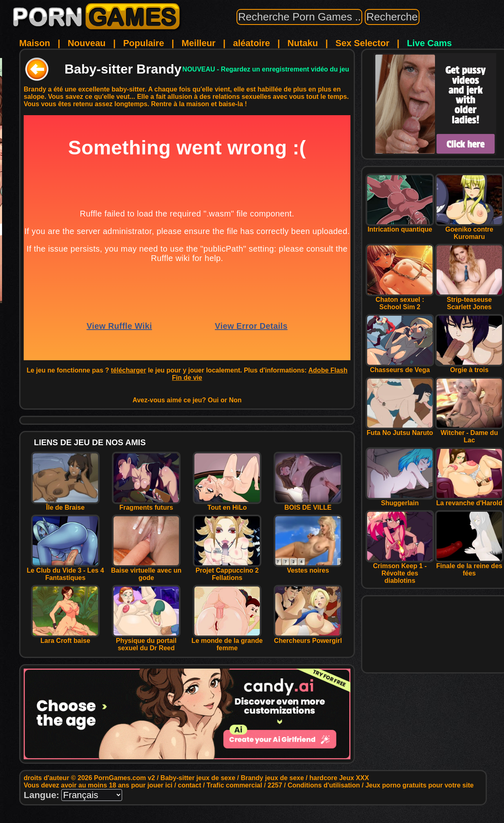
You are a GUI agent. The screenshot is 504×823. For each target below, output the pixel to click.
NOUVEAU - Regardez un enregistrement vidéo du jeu (266, 69)
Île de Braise (65, 505)
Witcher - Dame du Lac (469, 434)
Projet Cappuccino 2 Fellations (227, 571)
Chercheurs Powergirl (308, 638)
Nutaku (303, 43)
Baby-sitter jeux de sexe (198, 778)
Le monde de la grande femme (227, 641)
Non (235, 400)
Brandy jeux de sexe (272, 778)
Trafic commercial (234, 785)
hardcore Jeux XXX (339, 778)
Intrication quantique (400, 226)
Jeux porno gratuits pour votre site (420, 785)
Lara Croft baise (65, 638)
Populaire (143, 43)
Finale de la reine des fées (469, 567)
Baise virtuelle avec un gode (146, 571)
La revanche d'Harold (469, 500)
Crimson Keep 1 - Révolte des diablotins (400, 570)
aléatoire (251, 43)
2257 (275, 785)
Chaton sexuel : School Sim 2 (400, 300)
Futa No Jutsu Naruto (400, 430)
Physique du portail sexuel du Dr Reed (146, 641)
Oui (213, 400)
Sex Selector (362, 43)
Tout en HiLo (227, 505)
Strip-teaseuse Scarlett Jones (469, 300)
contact (190, 785)
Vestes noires (308, 568)
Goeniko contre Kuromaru (469, 230)
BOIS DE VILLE (308, 505)
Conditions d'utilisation (324, 785)
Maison (35, 43)
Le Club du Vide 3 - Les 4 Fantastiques (65, 571)
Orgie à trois (469, 367)
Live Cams (429, 43)
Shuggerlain (400, 500)
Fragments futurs (146, 505)
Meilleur (199, 43)
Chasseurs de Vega (400, 367)
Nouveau (87, 43)
